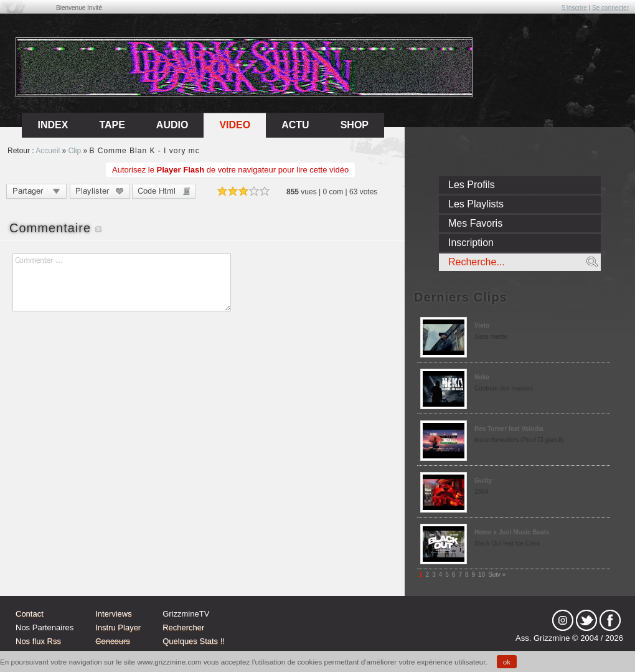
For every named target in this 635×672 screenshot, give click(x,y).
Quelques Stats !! (194, 641)
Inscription (471, 243)
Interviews (114, 614)
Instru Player (118, 627)
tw (586, 620)
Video (235, 125)
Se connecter (610, 8)
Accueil (48, 151)
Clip (74, 151)
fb (610, 620)
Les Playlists (476, 204)
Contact (30, 614)
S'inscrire (574, 8)
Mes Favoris (475, 223)
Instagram (563, 620)
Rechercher (183, 627)
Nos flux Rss (38, 641)
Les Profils (472, 185)
